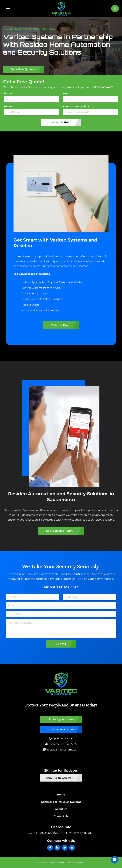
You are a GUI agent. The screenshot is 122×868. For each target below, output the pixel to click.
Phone (8, 107)
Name (9, 94)
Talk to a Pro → (61, 325)
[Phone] (32, 112)
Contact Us (61, 816)
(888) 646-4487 (67, 587)
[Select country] (7, 112)
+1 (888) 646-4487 (62, 739)
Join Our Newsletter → (61, 778)
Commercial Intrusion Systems (61, 802)
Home (61, 795)
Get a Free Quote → (23, 69)
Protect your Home (61, 719)
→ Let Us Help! (61, 122)
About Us (61, 809)
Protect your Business (61, 730)
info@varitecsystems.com (63, 750)
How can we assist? (76, 107)
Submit (61, 644)
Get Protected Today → (61, 531)
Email (67, 94)
